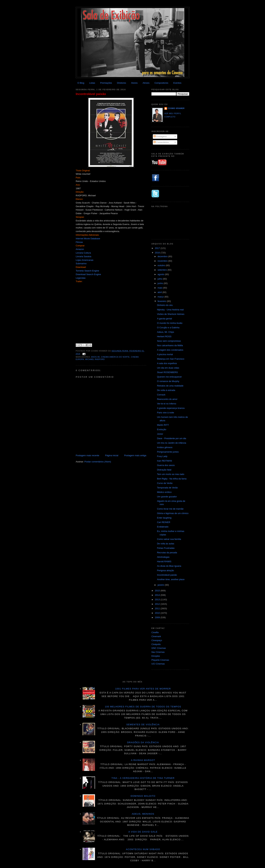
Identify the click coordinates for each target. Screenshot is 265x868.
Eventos (177, 83)
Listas (92, 83)
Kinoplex (156, 656)
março (161, 297)
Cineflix (155, 632)
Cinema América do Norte (115, 357)
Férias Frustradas (166, 548)
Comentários (161, 142)
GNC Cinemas (159, 648)
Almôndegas (163, 557)
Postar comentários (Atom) (98, 462)
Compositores (161, 83)
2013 (158, 600)
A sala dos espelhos (167, 363)
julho (160, 279)
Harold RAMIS (164, 561)
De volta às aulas (166, 544)
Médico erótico (164, 492)
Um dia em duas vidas (168, 368)
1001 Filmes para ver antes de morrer (143, 689)
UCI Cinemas (158, 664)
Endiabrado (163, 527)
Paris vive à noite (165, 413)
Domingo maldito (143, 796)
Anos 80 (96, 357)
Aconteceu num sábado (143, 849)
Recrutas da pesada (167, 553)
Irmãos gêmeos (165, 447)
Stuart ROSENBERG (167, 372)
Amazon (80, 249)
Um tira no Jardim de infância (171, 443)
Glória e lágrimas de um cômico (173, 513)
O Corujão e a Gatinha (168, 328)
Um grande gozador (167, 497)
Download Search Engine (88, 274)
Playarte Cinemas (160, 660)
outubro (162, 265)
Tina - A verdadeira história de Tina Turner (143, 778)
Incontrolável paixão (91, 94)
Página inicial (112, 455)
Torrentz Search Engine (87, 271)
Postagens (160, 136)
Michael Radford (95, 359)
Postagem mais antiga (135, 455)
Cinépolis (156, 644)
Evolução (161, 429)
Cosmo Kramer (176, 108)
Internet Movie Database (88, 239)
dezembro (163, 256)
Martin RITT (163, 425)
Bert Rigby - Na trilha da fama (172, 479)
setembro (163, 270)
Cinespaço (157, 640)
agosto (161, 274)
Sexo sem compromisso (169, 341)
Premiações (106, 83)
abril (160, 292)
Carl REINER (164, 522)
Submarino (81, 263)
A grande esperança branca (171, 408)
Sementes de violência (143, 725)
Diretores (122, 83)
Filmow (79, 242)
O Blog (81, 83)
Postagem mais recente (88, 455)
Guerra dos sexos (166, 465)
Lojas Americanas (85, 260)
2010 (158, 613)
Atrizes (146, 83)
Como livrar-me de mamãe (170, 509)
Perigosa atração (165, 570)
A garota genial (164, 319)
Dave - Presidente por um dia (171, 438)
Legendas (81, 278)
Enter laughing (164, 518)
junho (161, 283)
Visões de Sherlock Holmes (171, 314)
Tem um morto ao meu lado (171, 474)
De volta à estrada (166, 390)
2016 (158, 253)
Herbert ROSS (164, 336)
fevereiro (162, 301)
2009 (158, 617)
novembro (163, 261)
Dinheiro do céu (165, 305)
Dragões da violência (143, 742)
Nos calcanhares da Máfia (170, 345)
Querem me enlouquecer (169, 377)
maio (160, 288)
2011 (158, 608)
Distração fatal (164, 470)
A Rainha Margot (143, 760)
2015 (158, 591)
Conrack (161, 395)
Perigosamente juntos (168, 452)
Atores (134, 83)
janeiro (161, 585)
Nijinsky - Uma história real (170, 310)
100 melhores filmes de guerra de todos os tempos (143, 707)
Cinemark (156, 636)
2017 (158, 248)
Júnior (160, 434)
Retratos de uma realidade (170, 386)
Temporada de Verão (167, 488)
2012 (158, 604)
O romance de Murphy (168, 381)
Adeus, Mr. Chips (165, 332)
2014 (158, 595)
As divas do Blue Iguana (169, 566)
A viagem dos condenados (170, 350)
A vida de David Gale (143, 832)
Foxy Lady (162, 456)
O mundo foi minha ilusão (170, 323)
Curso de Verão (165, 483)
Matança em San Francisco (171, 359)
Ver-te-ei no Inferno (166, 404)
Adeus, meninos (143, 814)
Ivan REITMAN (164, 461)
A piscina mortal (165, 354)
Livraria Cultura (83, 253)
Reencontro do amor (167, 399)
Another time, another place (171, 579)
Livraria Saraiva (83, 256)
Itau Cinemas (158, 652)
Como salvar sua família (169, 539)
